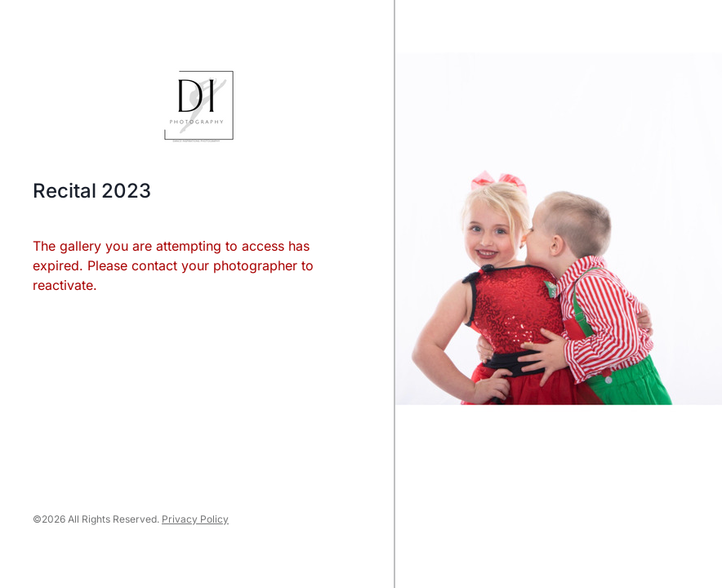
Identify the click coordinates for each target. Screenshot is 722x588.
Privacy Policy (195, 519)
